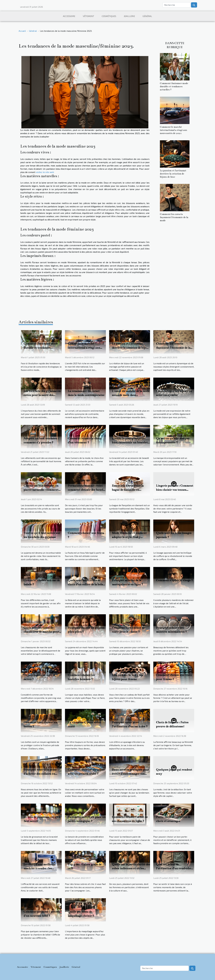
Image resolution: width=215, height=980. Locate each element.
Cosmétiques (109, 16)
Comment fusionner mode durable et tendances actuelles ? (174, 86)
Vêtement (88, 16)
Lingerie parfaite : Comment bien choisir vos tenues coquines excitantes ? (175, 490)
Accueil (22, 31)
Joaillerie (129, 16)
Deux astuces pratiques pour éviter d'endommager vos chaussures (130, 774)
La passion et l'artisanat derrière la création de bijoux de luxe (173, 174)
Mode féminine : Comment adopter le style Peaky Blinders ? (129, 537)
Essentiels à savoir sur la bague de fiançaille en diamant (128, 490)
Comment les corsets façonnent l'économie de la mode (174, 217)
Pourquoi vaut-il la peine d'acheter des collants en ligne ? (40, 774)
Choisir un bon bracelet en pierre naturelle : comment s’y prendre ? (41, 490)
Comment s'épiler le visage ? (174, 580)
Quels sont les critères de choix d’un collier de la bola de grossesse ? (85, 584)
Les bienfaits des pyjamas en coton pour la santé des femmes (42, 395)
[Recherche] (176, 5)
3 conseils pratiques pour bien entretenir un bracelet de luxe (130, 442)
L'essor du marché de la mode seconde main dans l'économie (131, 395)
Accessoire (69, 16)
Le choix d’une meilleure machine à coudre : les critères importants (40, 868)
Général (147, 16)
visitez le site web (45, 172)
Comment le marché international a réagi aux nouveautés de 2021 (174, 130)
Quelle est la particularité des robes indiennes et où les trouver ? (131, 868)
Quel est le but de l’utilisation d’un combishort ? (175, 868)
